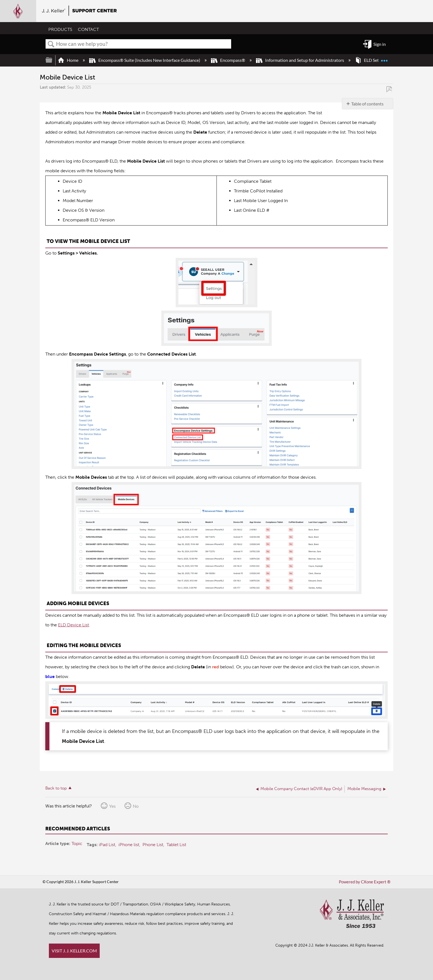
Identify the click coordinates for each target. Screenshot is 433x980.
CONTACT (88, 30)
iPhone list (129, 844)
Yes (112, 806)
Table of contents (367, 104)
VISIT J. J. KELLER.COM (74, 951)
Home (68, 60)
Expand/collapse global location (384, 58)
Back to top (56, 788)
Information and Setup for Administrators (300, 60)
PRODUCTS (60, 30)
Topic (77, 843)
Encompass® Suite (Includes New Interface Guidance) (145, 60)
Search (51, 44)
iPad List (107, 844)
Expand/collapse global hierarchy (52, 60)
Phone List (153, 844)
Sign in (380, 44)
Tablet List (176, 844)
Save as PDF (389, 89)
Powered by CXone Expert (366, 882)
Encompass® (229, 60)
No (136, 806)
